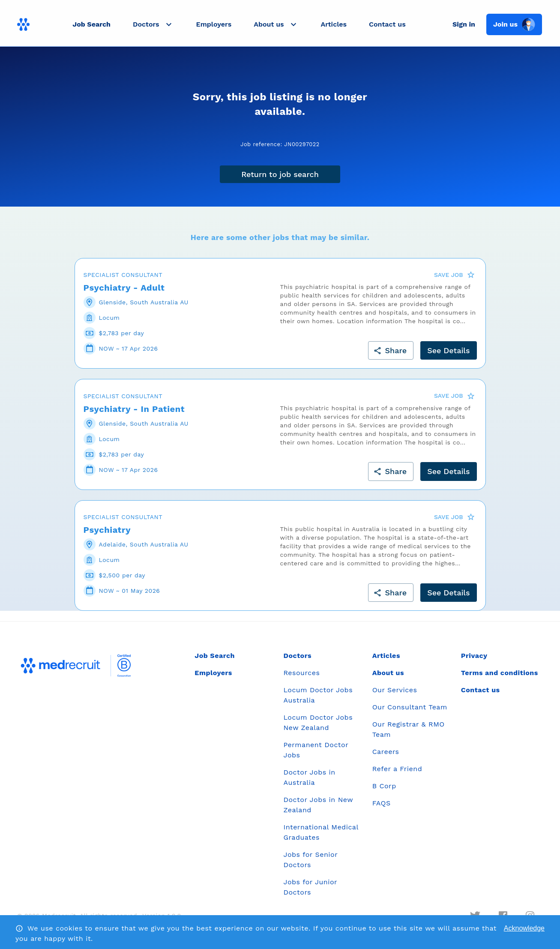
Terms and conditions (500, 673)
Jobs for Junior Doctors (310, 887)
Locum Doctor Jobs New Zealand (318, 722)
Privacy (474, 656)
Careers (386, 752)
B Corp (384, 786)
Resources (301, 673)
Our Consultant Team (410, 707)
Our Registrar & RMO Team (409, 729)
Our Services (395, 690)
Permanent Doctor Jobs (316, 750)
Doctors (297, 656)
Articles (334, 24)
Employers (214, 24)
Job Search (91, 24)
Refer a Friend (397, 769)
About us (388, 673)
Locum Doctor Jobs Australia (318, 695)
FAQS (382, 803)
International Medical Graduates (321, 832)
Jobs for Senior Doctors (310, 860)
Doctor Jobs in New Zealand (318, 805)
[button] (153, 24)
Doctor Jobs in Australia (309, 777)
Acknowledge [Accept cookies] (524, 928)
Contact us (387, 24)
